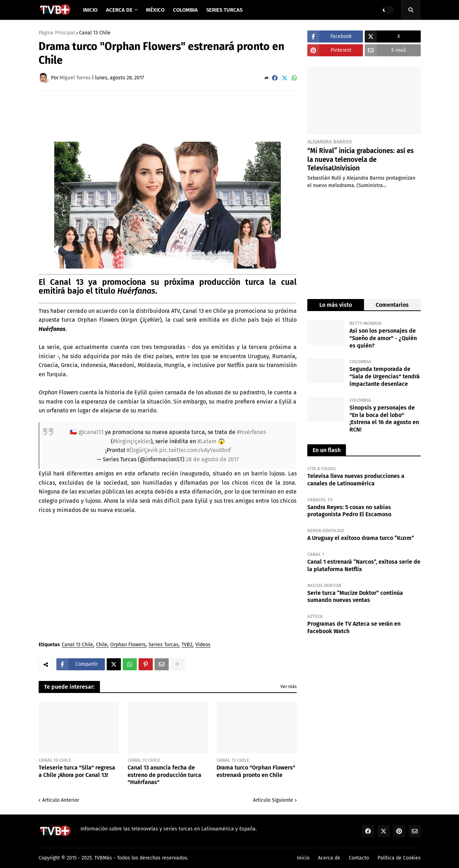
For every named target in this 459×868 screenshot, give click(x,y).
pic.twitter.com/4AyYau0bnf (195, 450)
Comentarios (392, 305)
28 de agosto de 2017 (212, 459)
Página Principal (57, 33)
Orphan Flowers (128, 645)
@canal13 (91, 432)
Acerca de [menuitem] (119, 10)
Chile (102, 645)
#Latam (207, 441)
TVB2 (187, 645)
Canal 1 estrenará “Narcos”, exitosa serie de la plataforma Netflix (364, 565)
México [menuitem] (155, 10)
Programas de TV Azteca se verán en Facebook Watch (354, 627)
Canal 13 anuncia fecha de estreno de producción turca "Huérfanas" (164, 775)
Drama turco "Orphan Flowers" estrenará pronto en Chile (256, 771)
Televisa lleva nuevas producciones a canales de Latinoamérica (356, 480)
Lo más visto (336, 305)
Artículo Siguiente (273, 800)
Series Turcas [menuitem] (224, 10)
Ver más (289, 686)
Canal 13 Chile (95, 33)
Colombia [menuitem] (185, 10)
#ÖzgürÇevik (142, 450)
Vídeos (203, 645)
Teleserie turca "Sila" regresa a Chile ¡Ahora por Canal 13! (77, 771)
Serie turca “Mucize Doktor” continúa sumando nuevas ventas (355, 597)
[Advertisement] (168, 116)
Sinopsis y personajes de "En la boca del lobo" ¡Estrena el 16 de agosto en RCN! (384, 419)
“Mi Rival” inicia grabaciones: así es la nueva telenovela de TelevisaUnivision (360, 159)
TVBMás (103, 858)
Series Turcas (164, 645)
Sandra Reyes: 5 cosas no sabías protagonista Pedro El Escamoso (349, 511)
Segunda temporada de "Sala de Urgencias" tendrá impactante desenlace (385, 376)
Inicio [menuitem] (90, 10)
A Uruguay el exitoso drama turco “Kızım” (361, 538)
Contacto (359, 858)
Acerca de (329, 858)
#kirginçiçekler (132, 441)
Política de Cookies (399, 858)
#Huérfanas (251, 432)
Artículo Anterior (61, 800)
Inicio (303, 858)
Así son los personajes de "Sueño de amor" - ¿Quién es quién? (383, 338)
